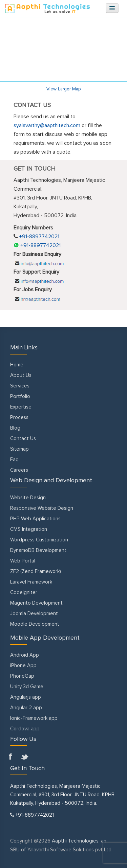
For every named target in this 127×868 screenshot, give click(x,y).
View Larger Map (64, 89)
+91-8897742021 (37, 245)
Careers (19, 470)
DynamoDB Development (38, 550)
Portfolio (20, 396)
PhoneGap (22, 676)
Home (17, 365)
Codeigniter (24, 593)
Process (19, 418)
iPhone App (23, 666)
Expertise (21, 407)
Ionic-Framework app (34, 718)
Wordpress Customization (39, 540)
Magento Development (36, 603)
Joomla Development (34, 614)
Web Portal (23, 561)
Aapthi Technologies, (76, 841)
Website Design (28, 498)
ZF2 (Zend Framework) (36, 571)
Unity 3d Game (27, 687)
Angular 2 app (26, 708)
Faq (14, 460)
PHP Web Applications (35, 519)
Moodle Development (35, 624)
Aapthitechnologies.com (47, 8)
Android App (25, 655)
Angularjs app (26, 697)
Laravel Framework (31, 582)
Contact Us (23, 439)
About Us (21, 375)
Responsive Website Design (42, 508)
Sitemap (19, 449)
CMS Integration (29, 529)
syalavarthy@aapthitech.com (47, 125)
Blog (15, 428)
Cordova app (25, 729)
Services (20, 386)
